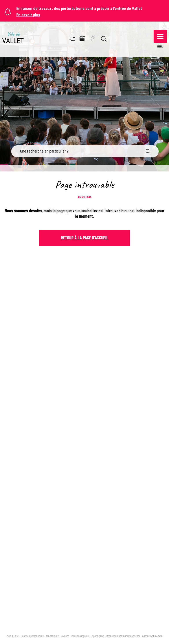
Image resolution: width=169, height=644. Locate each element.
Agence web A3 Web (152, 636)
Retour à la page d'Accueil (84, 237)
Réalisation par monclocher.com (123, 636)
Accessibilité (52, 636)
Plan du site (12, 636)
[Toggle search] (104, 39)
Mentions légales (80, 636)
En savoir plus (28, 15)
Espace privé (98, 636)
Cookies (65, 636)
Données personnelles (32, 636)
